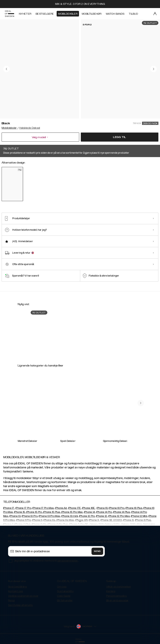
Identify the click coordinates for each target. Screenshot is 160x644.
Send (97, 551)
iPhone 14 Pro (104, 512)
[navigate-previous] (141, 403)
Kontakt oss (16, 591)
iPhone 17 (9, 508)
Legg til (120, 137)
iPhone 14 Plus (122, 512)
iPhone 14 (90, 512)
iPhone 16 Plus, (134, 508)
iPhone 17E (75, 508)
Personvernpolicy (117, 596)
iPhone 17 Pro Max (43, 508)
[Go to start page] (9, 14)
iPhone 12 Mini (139, 516)
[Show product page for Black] (12, 184)
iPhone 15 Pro (34, 512)
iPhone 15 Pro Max (72, 512)
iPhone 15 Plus (51, 512)
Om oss (62, 587)
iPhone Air (61, 508)
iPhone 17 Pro (23, 508)
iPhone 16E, (89, 508)
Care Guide (64, 596)
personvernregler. (68, 561)
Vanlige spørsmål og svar (23, 596)
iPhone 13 (15, 516)
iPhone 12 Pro (87, 516)
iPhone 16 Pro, (117, 508)
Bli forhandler (65, 601)
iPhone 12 (102, 516)
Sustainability (65, 591)
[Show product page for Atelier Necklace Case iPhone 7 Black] (33, 334)
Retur (11, 601)
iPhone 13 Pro (30, 516)
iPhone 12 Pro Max (119, 516)
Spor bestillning (17, 587)
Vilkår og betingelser (119, 587)
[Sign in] (155, 14)
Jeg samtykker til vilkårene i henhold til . (46, 561)
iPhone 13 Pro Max (49, 516)
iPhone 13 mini (70, 516)
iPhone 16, (102, 508)
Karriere (111, 591)
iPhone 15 (20, 512)
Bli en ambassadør (117, 601)
